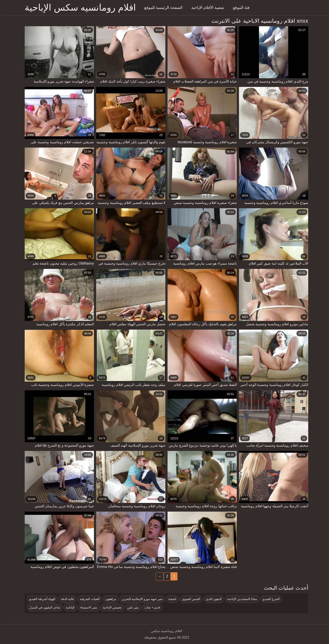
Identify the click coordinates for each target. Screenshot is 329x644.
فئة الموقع (239, 8)
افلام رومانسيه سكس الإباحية (78, 7)
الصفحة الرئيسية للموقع (161, 8)
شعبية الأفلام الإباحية (206, 8)
